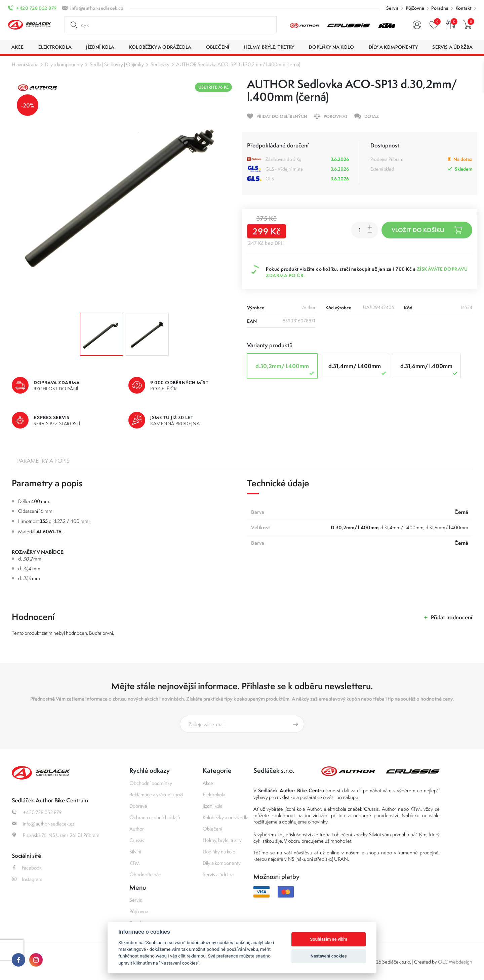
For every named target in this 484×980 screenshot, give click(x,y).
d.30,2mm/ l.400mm (286, 369)
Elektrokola (214, 794)
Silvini (135, 852)
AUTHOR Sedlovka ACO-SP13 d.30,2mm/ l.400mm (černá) (238, 64)
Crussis (137, 840)
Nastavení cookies (329, 956)
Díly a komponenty (64, 64)
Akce (208, 783)
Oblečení (212, 829)
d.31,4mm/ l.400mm (358, 369)
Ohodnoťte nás (145, 874)
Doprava (138, 806)
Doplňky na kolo (219, 852)
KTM (135, 863)
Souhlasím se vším (329, 939)
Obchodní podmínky (151, 783)
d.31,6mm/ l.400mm (430, 369)
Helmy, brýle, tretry (222, 840)
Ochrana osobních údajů (155, 817)
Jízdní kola (213, 806)
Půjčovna (415, 8)
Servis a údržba (218, 874)
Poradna (440, 8)
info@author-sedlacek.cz (97, 8)
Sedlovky (160, 64)
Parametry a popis (43, 461)
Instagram (27, 879)
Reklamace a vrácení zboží (156, 794)
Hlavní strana (25, 64)
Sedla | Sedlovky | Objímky (117, 64)
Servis (392, 8)
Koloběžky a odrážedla (226, 817)
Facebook (27, 868)
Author (137, 829)
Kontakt (463, 8)
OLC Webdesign (455, 962)
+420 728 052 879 (36, 8)
